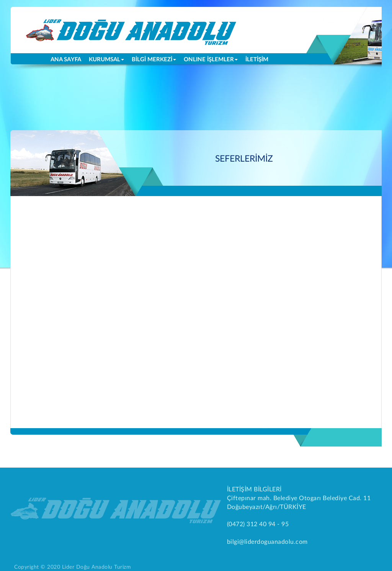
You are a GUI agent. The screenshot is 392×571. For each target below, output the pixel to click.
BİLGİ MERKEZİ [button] (154, 60)
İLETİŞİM (257, 60)
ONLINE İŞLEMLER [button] (211, 60)
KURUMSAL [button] (106, 60)
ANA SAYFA (68, 59)
